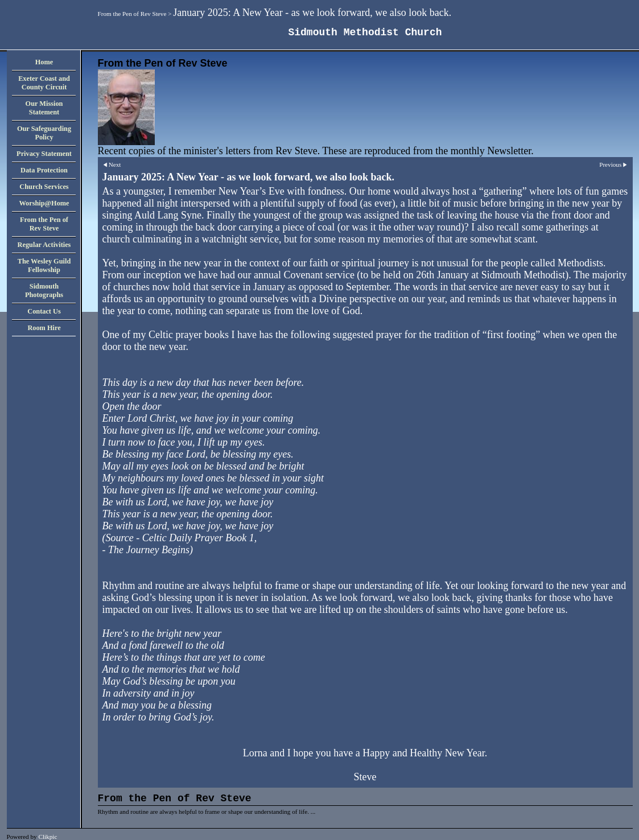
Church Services (44, 187)
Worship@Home (44, 203)
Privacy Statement (44, 154)
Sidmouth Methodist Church (365, 32)
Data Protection (44, 170)
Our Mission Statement (44, 108)
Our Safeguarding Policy (44, 133)
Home (44, 62)
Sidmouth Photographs (44, 291)
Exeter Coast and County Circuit (44, 83)
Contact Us (44, 311)
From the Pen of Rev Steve (132, 14)
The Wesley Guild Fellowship (44, 265)
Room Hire (44, 328)
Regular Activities (44, 245)
